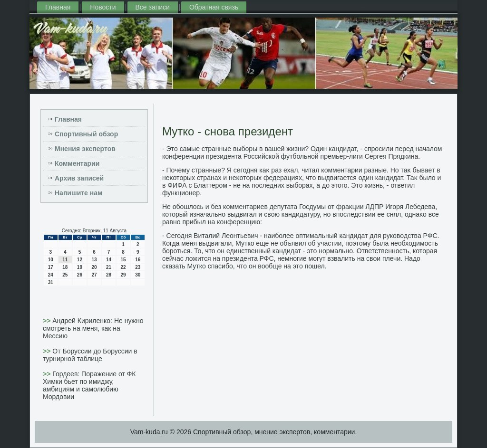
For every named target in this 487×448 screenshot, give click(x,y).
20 (94, 267)
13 (94, 260)
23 (138, 267)
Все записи (153, 7)
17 (51, 267)
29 (123, 275)
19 (80, 267)
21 (109, 267)
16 (138, 260)
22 (123, 267)
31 (51, 282)
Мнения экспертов (85, 149)
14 (109, 260)
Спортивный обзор (86, 134)
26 (80, 275)
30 (138, 275)
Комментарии (77, 163)
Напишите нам (78, 193)
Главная (58, 7)
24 (51, 275)
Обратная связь (214, 7)
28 (109, 275)
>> (48, 321)
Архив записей (79, 178)
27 (94, 275)
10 (51, 260)
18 (65, 267)
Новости (103, 7)
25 (65, 275)
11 (65, 260)
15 (123, 260)
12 (80, 260)
